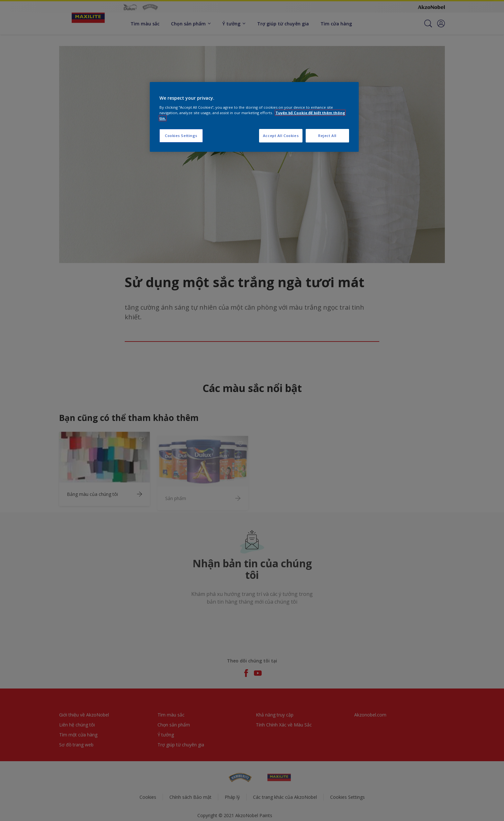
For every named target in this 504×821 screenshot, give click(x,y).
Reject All (327, 136)
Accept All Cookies (281, 136)
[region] (254, 117)
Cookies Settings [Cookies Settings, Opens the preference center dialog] (181, 136)
